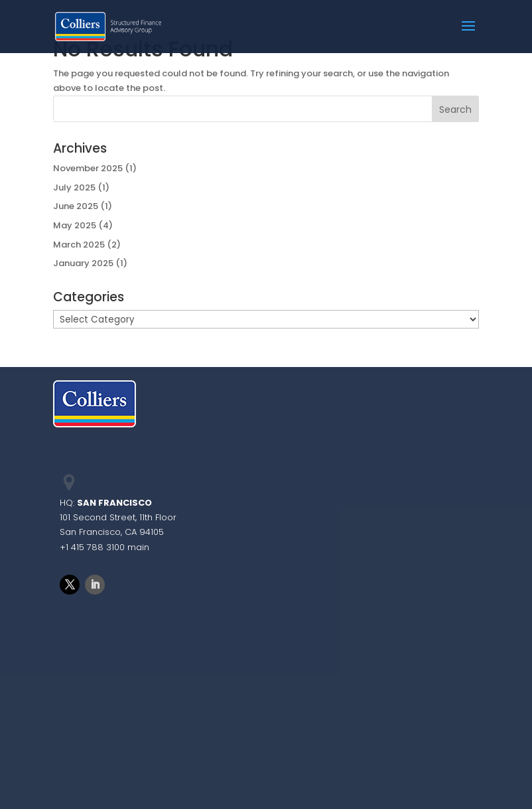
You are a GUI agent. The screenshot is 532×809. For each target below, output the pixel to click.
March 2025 (79, 245)
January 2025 (83, 263)
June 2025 (76, 206)
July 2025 (74, 187)
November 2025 (88, 168)
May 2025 (75, 225)
